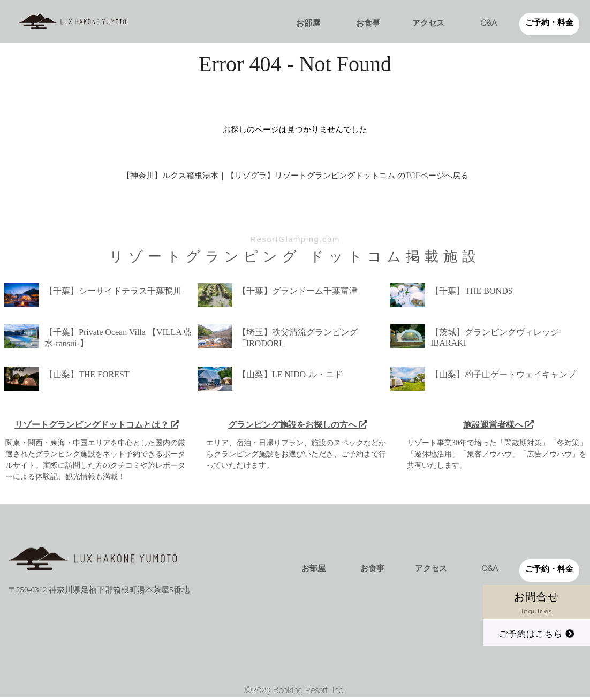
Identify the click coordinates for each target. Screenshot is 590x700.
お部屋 (308, 23)
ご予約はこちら (537, 634)
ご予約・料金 (549, 22)
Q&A (489, 23)
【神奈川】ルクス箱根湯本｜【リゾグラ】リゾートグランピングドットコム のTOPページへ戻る (295, 176)
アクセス (428, 23)
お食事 (368, 23)
